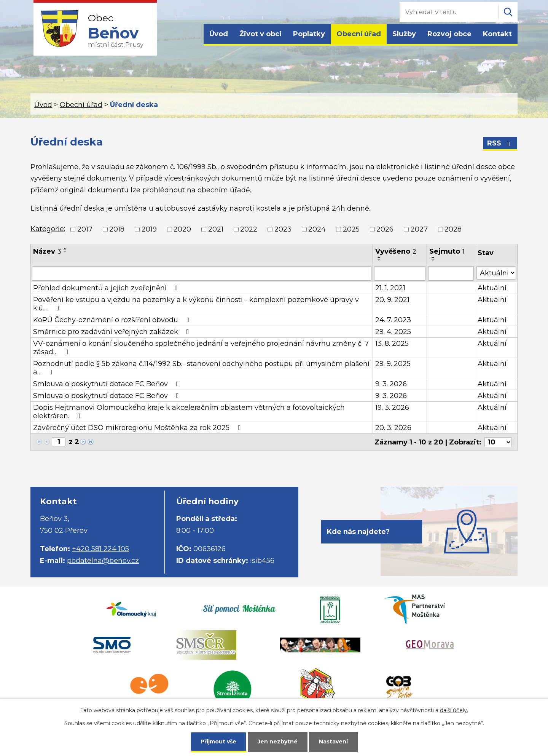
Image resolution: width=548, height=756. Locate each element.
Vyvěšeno (396, 251)
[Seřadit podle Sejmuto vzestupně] (433, 257)
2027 (419, 229)
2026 (385, 229)
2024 (317, 229)
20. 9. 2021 (392, 300)
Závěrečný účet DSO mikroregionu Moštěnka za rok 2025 (138, 428)
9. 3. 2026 (391, 384)
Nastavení (333, 742)
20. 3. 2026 (393, 428)
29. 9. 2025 (393, 364)
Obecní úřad (359, 34)
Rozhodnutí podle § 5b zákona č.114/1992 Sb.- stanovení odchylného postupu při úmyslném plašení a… (201, 368)
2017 (85, 229)
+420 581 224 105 (100, 549)
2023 (283, 229)
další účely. (454, 710)
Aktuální (492, 288)
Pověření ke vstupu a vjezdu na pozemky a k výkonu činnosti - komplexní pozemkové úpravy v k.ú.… (196, 304)
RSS (500, 143)
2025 (351, 229)
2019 (149, 229)
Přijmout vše (218, 742)
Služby (404, 34)
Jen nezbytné (278, 742)
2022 (249, 229)
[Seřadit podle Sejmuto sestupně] (433, 260)
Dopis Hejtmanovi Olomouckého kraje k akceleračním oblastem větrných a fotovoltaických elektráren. (189, 412)
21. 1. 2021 (390, 288)
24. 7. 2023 (393, 320)
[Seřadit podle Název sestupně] (65, 252)
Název (47, 251)
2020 (182, 229)
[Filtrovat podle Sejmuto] (451, 273)
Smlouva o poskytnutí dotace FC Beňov (108, 384)
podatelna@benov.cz (103, 561)
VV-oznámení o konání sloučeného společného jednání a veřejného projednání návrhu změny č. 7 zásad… (201, 348)
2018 (117, 229)
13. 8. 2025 (392, 344)
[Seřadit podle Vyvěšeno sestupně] (379, 260)
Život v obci (260, 34)
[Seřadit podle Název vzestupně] (65, 249)
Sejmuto (447, 251)
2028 (453, 229)
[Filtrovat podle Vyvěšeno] (400, 273)
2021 (216, 229)
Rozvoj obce (449, 34)
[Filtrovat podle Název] (202, 273)
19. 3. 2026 (392, 408)
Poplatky (309, 34)
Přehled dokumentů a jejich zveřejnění (107, 288)
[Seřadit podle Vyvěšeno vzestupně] (379, 257)
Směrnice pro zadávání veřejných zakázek (113, 332)
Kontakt (497, 34)
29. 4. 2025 (393, 332)
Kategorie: (48, 229)
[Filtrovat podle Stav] (496, 273)
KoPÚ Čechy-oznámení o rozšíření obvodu (113, 320)
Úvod (219, 34)
